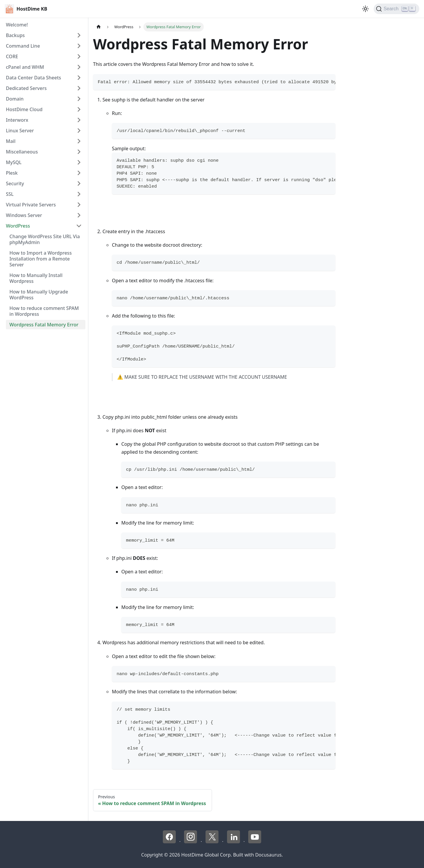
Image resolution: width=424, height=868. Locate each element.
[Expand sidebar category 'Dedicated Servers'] (79, 88)
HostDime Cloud (24, 109)
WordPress (18, 226)
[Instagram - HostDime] (191, 842)
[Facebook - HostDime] (170, 842)
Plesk (12, 173)
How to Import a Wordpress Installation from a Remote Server (40, 259)
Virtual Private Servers (31, 205)
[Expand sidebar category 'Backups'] (79, 35)
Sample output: (129, 148)
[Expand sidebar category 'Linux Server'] (79, 131)
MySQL (14, 162)
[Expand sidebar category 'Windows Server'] (79, 215)
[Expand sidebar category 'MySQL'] (79, 162)
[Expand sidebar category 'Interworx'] (79, 120)
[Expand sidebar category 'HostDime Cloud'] (79, 109)
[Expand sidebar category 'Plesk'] (79, 173)
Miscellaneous (22, 152)
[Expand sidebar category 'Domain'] (79, 99)
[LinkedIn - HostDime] (234, 842)
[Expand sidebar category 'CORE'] (79, 56)
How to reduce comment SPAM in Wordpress (44, 311)
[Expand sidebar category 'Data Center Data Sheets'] (79, 78)
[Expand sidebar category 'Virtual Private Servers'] (79, 205)
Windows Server (24, 215)
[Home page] (99, 27)
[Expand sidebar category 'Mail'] (79, 141)
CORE (12, 56)
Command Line (23, 46)
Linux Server (20, 131)
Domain (15, 99)
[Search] (396, 9)
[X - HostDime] (213, 842)
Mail (11, 141)
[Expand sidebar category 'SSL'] (79, 194)
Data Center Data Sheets (33, 78)
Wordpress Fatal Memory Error (44, 325)
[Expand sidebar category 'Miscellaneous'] (79, 152)
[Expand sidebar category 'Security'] (79, 183)
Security (15, 183)
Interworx (17, 120)
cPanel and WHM (25, 67)
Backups (15, 35)
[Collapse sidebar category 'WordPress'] (79, 226)
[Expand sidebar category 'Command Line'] (79, 46)
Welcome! (17, 25)
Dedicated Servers (26, 88)
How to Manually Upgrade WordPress (39, 295)
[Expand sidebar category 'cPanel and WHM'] (79, 67)
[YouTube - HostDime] (255, 842)
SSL (10, 194)
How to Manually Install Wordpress (36, 278)
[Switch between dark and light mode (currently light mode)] (365, 9)
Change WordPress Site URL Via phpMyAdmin (45, 239)
